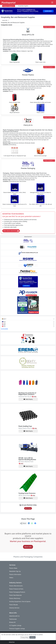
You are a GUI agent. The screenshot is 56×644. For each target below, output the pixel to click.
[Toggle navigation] (52, 2)
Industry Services (14, 608)
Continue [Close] (32, 637)
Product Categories (9, 6)
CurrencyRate (4, 329)
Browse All (12, 622)
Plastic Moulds (14, 605)
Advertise (12, 642)
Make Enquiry (28, 399)
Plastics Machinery (15, 598)
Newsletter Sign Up (15, 571)
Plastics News (13, 568)
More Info (28, 547)
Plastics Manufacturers (16, 586)
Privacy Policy (25, 637)
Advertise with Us (14, 616)
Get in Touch (28, 508)
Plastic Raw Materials (15, 595)
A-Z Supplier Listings (15, 625)
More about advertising (11, 231)
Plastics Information (15, 574)
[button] (5, 20)
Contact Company (49, 27)
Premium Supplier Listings (17, 629)
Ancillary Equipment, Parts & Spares (20, 602)
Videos (11, 578)
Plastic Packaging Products (17, 592)
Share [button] (23, 523)
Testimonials (13, 619)
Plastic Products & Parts (16, 589)
